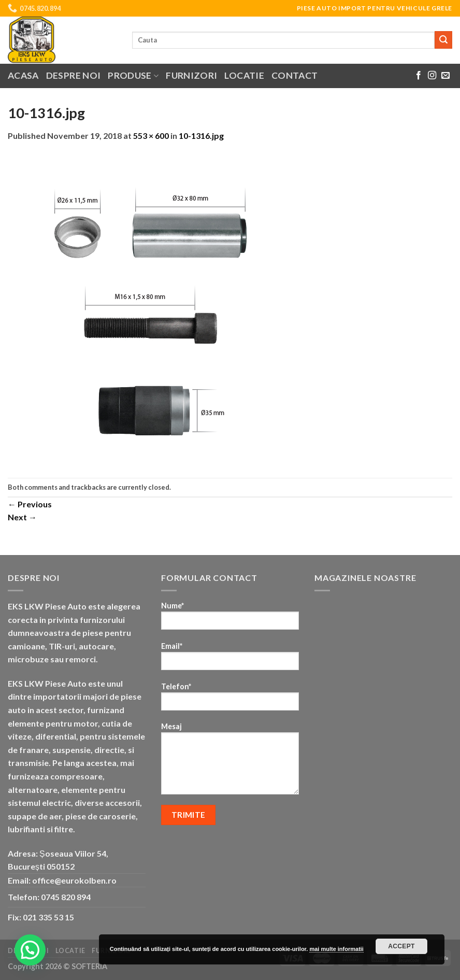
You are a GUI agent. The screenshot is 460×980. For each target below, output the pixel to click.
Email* (230, 659)
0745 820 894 (66, 897)
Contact (294, 75)
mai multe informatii (336, 949)
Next (22, 517)
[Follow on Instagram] (432, 76)
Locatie (244, 75)
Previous (30, 504)
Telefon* (230, 700)
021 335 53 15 (48, 917)
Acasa (23, 75)
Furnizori (191, 75)
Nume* (230, 619)
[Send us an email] (445, 76)
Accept (401, 946)
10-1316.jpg (201, 136)
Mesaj (230, 762)
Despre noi (74, 75)
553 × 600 (151, 136)
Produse (133, 75)
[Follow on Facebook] (419, 76)
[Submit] (443, 40)
